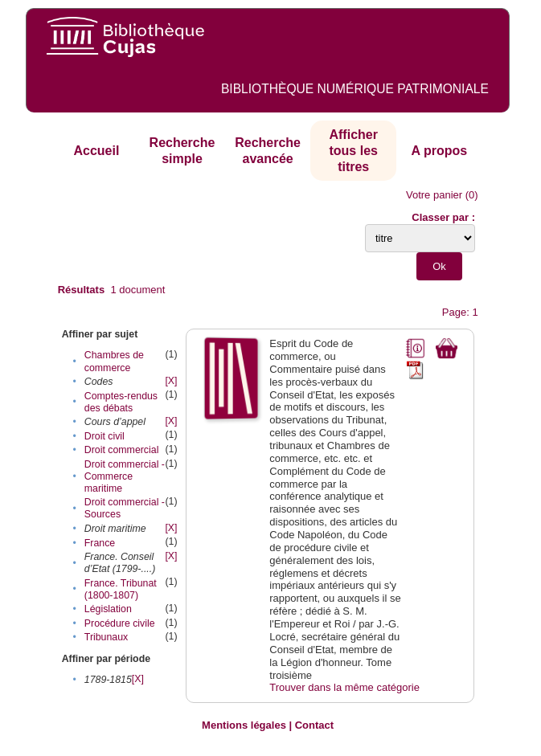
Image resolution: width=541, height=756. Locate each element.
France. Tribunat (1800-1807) (121, 589)
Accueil (96, 151)
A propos (440, 151)
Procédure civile (120, 623)
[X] (171, 381)
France (100, 543)
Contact (314, 725)
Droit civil (105, 436)
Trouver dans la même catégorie (344, 687)
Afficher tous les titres (353, 150)
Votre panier (434, 195)
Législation (108, 609)
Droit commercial (122, 450)
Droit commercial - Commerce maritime (125, 476)
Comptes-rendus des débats (121, 402)
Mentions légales (244, 725)
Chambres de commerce (114, 361)
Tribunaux (106, 637)
